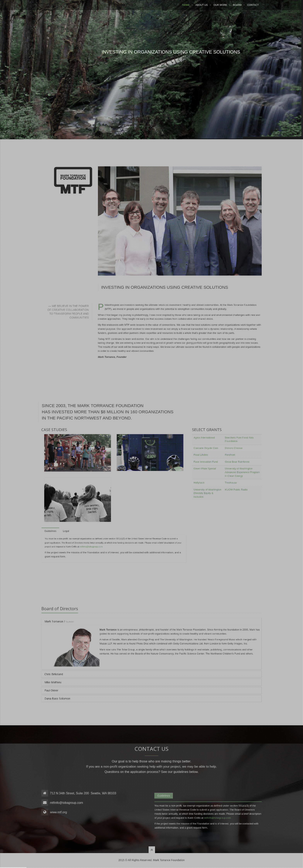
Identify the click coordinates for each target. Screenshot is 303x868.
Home (186, 7)
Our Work (220, 7)
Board (237, 7)
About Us (202, 7)
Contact (253, 7)
